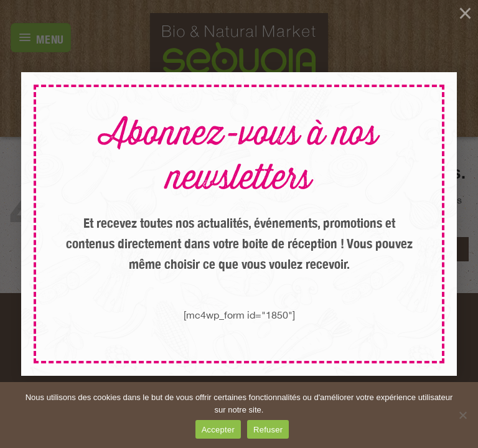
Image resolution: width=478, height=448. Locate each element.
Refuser (268, 430)
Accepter (218, 430)
